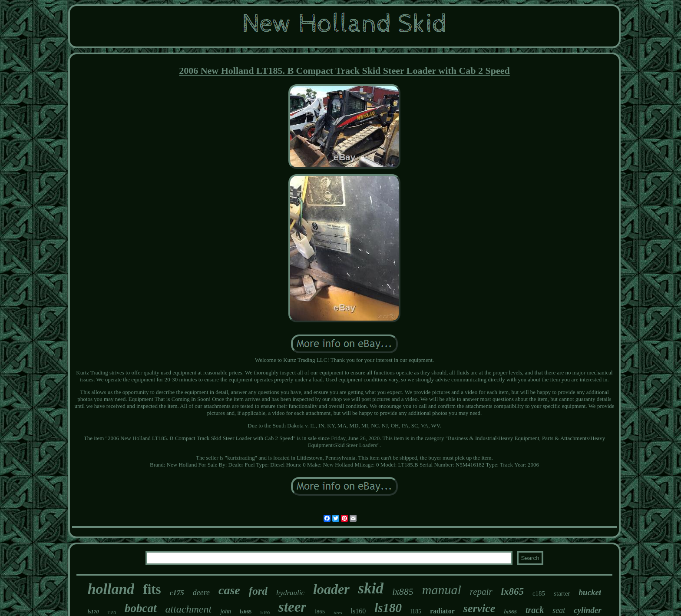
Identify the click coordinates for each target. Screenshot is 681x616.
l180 (112, 613)
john (226, 611)
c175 (177, 593)
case (229, 590)
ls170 (93, 612)
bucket (590, 592)
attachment (189, 609)
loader (331, 589)
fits (152, 589)
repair (481, 592)
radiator (442, 611)
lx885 (403, 591)
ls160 (358, 611)
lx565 (510, 611)
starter (562, 593)
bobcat (141, 608)
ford (258, 591)
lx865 (512, 591)
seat (559, 610)
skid (371, 588)
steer (292, 607)
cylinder (587, 610)
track (535, 610)
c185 (539, 593)
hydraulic (290, 593)
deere (201, 593)
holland (111, 589)
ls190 (265, 613)
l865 (320, 611)
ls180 (388, 608)
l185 (416, 611)
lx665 (246, 612)
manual (442, 590)
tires (338, 613)
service (479, 608)
